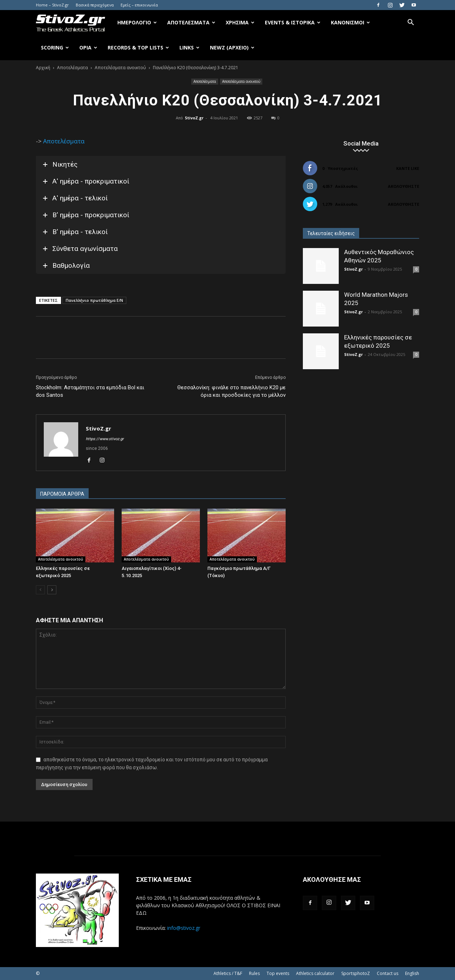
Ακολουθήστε (404, 186)
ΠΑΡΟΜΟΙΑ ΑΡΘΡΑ (62, 494)
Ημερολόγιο (137, 22)
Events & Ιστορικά (293, 22)
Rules (254, 973)
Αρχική (43, 68)
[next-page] (52, 590)
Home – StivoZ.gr (52, 5)
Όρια (88, 47)
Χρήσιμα (240, 22)
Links (189, 47)
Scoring (55, 47)
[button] (411, 23)
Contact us (388, 973)
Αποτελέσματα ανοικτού (120, 68)
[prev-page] (40, 590)
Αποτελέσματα (191, 22)
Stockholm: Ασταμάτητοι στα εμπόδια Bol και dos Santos (90, 391)
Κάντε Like (408, 168)
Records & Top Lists (138, 47)
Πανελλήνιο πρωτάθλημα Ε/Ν (94, 300)
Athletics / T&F (228, 973)
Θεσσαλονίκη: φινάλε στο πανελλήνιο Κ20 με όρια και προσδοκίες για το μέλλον (231, 391)
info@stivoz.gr (184, 928)
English (412, 973)
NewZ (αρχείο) (232, 47)
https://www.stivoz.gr (105, 439)
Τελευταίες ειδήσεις (331, 233)
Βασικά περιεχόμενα (95, 5)
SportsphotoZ (356, 973)
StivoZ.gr (194, 118)
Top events (278, 973)
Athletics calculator (315, 973)
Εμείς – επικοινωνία (139, 5)
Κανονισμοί (350, 22)
